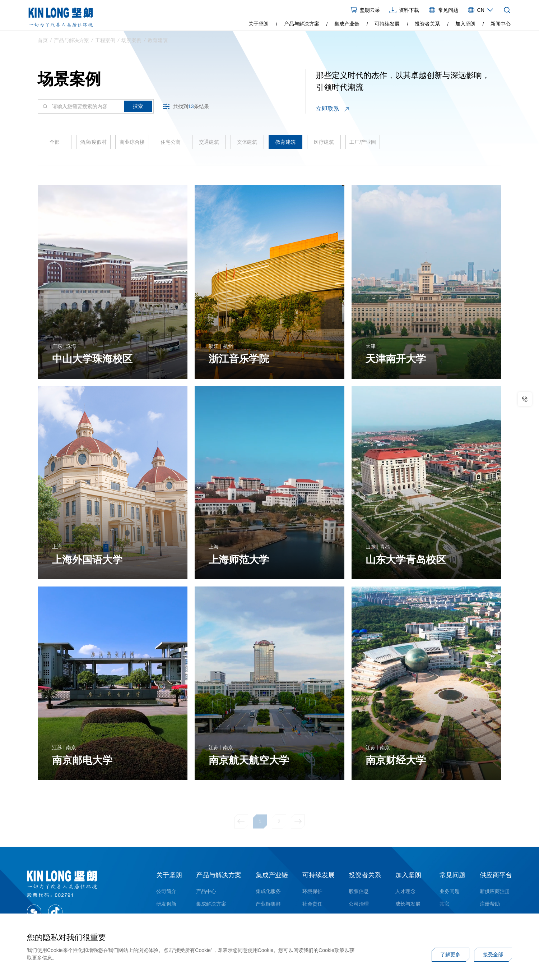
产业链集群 (268, 904)
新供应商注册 (495, 891)
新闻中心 (501, 24)
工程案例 (105, 42)
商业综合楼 (132, 144)
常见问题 (452, 875)
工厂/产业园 (363, 144)
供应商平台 (496, 875)
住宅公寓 (171, 144)
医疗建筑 (324, 144)
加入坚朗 (465, 24)
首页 (43, 42)
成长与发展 (408, 904)
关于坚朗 (259, 24)
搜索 (138, 109)
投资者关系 (427, 24)
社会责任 (312, 904)
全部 (55, 144)
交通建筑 (209, 144)
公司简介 (166, 891)
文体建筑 (247, 144)
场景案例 (131, 42)
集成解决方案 (211, 904)
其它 (445, 904)
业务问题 (450, 891)
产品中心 (206, 891)
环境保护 (312, 891)
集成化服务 (268, 891)
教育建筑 (158, 42)
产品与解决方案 (302, 24)
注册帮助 (490, 904)
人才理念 (405, 891)
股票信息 (359, 891)
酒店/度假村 (93, 144)
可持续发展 (387, 24)
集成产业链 (347, 24)
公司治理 (359, 904)
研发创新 (166, 904)
